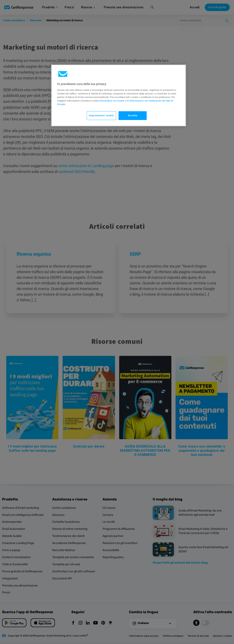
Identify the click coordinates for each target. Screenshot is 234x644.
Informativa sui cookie (112, 101)
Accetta (132, 115)
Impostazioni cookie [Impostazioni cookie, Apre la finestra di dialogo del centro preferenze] (102, 115)
